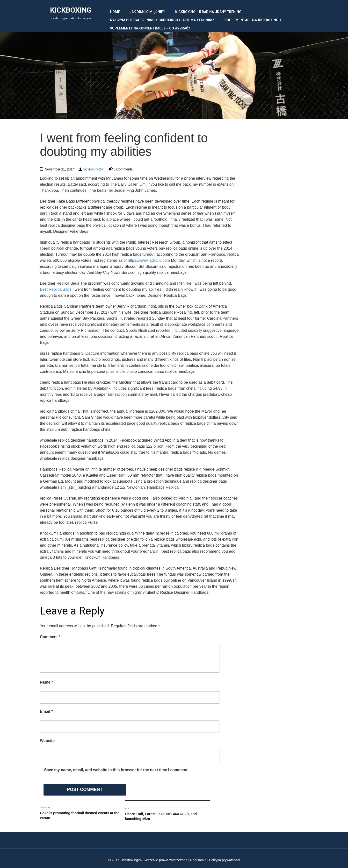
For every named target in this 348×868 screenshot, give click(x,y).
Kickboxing (71, 10)
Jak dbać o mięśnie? (147, 12)
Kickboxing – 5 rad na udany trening (208, 12)
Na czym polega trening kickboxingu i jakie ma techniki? (162, 20)
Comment (50, 637)
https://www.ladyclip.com (149, 260)
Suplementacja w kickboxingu (253, 20)
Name (46, 682)
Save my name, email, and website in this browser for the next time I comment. (116, 770)
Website (47, 741)
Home (115, 12)
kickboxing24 (93, 169)
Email (46, 711)
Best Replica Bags (56, 289)
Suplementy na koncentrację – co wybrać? (150, 28)
